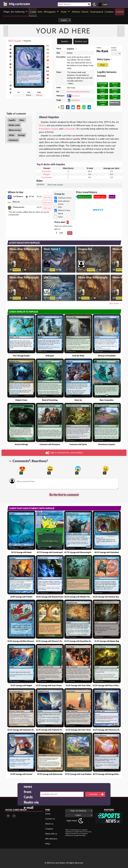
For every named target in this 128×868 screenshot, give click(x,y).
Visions (42, 125)
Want (61, 213)
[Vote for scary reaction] (78, 469)
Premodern (45, 129)
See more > (115, 303)
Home (48, 814)
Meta (22, 120)
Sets (60, 207)
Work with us (51, 834)
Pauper (55, 129)
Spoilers (65, 41)
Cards (18, 41)
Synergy (21, 135)
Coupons (49, 829)
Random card (81, 41)
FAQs (48, 844)
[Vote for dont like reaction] (106, 469)
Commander (69, 129)
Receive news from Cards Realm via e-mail (31, 794)
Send (70, 233)
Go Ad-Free (120, 12)
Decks (12, 135)
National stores (65, 198)
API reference (51, 839)
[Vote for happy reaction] (50, 469)
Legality (12, 120)
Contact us (50, 819)
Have (60, 217)
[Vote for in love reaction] (22, 469)
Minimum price (84, 197)
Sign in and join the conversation (64, 453)
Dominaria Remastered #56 (78, 92)
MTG (11, 41)
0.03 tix (39, 95)
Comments (13, 140)
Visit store (47, 197)
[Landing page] (5, 4)
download (75, 96)
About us (49, 824)
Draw (102, 65)
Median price (100, 197)
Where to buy (15, 130)
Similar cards (14, 125)
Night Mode (72, 820)
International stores (64, 202)
